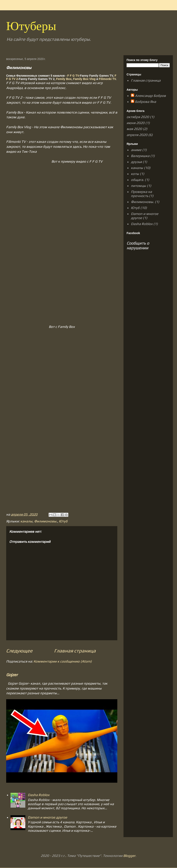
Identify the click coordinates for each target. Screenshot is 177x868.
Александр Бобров (150, 96)
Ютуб (63, 521)
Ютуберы (31, 28)
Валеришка (140, 156)
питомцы (138, 186)
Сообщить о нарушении (138, 245)
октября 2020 (138, 117)
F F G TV (73, 76)
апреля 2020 (137, 135)
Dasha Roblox (39, 795)
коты (135, 174)
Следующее (19, 651)
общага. (137, 180)
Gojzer (12, 675)
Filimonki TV (107, 79)
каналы (26, 521)
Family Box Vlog (84, 79)
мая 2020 (134, 129)
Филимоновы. (46, 521)
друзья (136, 162)
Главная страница (75, 651)
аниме (136, 150)
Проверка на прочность (141, 194)
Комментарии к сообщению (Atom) (63, 661)
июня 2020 (136, 123)
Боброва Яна (146, 102)
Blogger (129, 856)
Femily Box (64, 79)
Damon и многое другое (47, 817)
